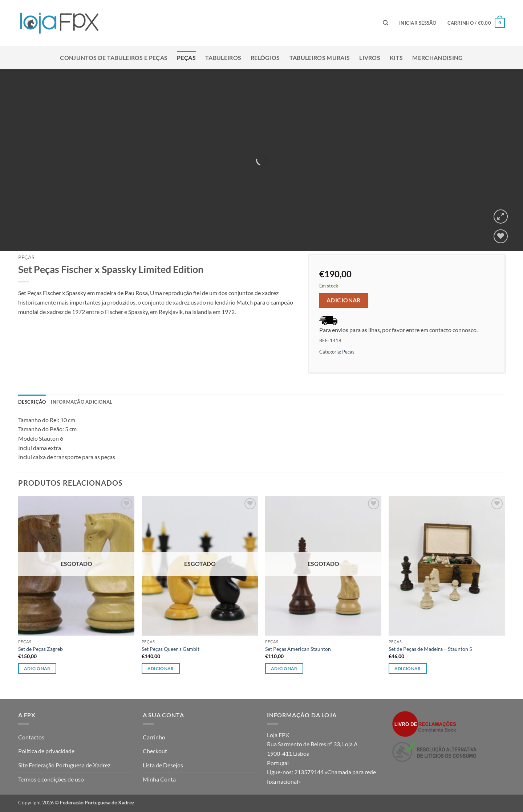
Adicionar (344, 300)
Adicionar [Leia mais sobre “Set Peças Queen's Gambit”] (161, 668)
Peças (186, 58)
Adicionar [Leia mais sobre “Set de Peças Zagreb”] (37, 668)
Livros (370, 58)
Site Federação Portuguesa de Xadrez (64, 765)
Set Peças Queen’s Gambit (171, 649)
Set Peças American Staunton (298, 649)
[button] (418, 23)
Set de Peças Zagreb (40, 649)
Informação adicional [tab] (82, 402)
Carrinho (154, 737)
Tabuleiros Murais (320, 58)
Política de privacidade (46, 751)
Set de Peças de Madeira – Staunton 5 (430, 649)
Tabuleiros (223, 58)
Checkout (155, 751)
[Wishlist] (501, 236)
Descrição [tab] (32, 402)
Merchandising (437, 58)
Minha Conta (159, 779)
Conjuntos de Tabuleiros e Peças (114, 58)
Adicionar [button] (408, 668)
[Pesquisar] (386, 23)
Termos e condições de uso (51, 779)
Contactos (31, 737)
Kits (396, 58)
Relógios (265, 58)
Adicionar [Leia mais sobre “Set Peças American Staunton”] (284, 668)
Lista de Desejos (163, 765)
